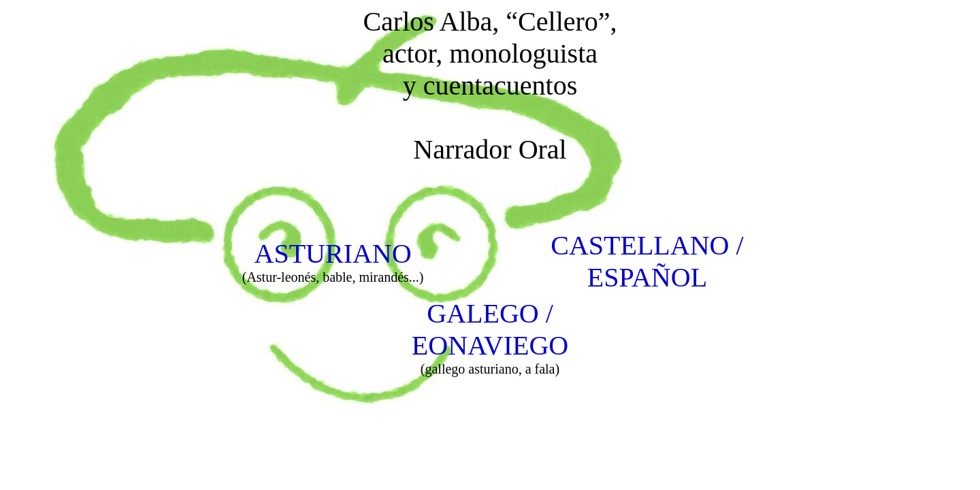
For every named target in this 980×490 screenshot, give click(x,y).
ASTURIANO (333, 254)
